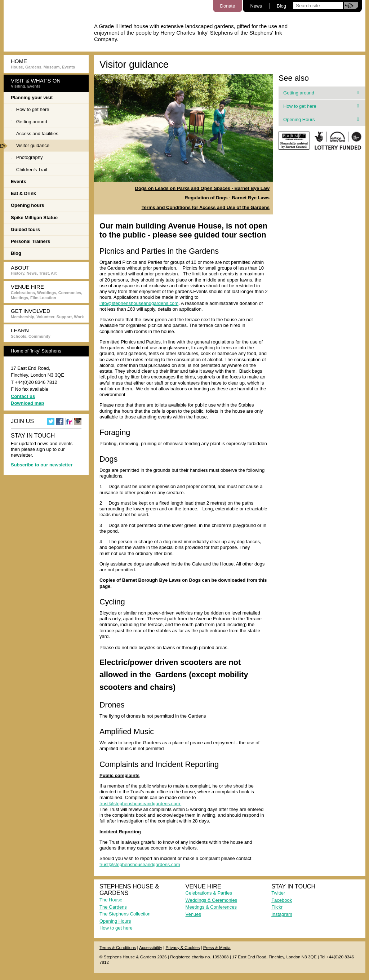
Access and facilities (35, 134)
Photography (27, 157)
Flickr (277, 907)
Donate (228, 6)
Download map (27, 403)
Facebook (282, 900)
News (256, 6)
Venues (193, 914)
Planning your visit (32, 97)
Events (19, 181)
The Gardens (113, 907)
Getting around (29, 122)
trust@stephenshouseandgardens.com (140, 804)
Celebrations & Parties (209, 893)
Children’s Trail (29, 170)
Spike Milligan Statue (34, 218)
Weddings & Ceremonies (212, 900)
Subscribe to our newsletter (42, 465)
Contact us (23, 396)
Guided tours (25, 229)
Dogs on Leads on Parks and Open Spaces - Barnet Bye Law (203, 188)
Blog (281, 6)
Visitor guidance (26, 146)
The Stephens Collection (125, 914)
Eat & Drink (23, 193)
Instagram (282, 914)
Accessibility (151, 947)
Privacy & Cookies (183, 947)
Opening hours (27, 205)
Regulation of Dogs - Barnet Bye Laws (227, 198)
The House (111, 900)
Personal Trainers (30, 241)
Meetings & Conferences (211, 907)
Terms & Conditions (118, 947)
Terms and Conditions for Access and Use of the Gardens (206, 207)
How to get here (30, 109)
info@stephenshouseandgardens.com (139, 303)
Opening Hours (321, 119)
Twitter (278, 893)
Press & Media (217, 947)
